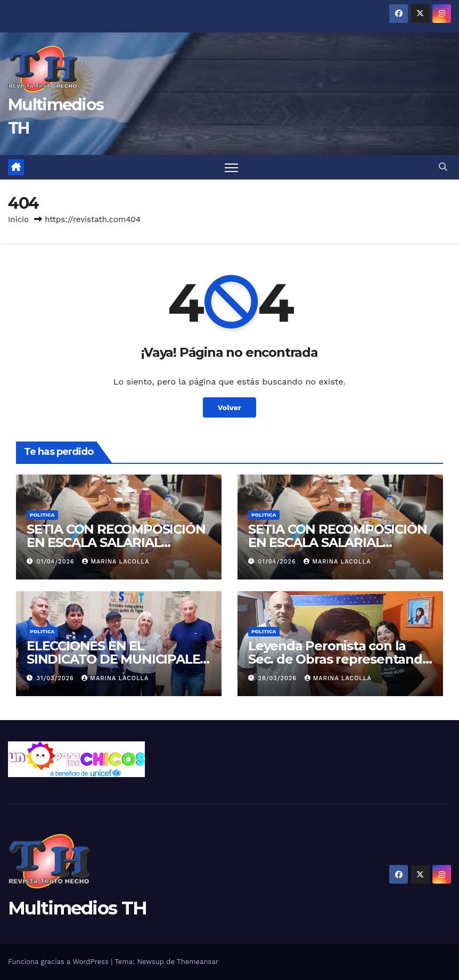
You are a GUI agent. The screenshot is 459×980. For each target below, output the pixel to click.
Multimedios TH (77, 908)
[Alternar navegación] (231, 168)
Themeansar (198, 962)
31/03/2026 (57, 678)
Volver (230, 407)
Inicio (18, 219)
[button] (443, 167)
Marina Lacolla (116, 562)
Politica (42, 515)
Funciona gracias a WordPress (59, 962)
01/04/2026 (57, 562)
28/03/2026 (279, 678)
